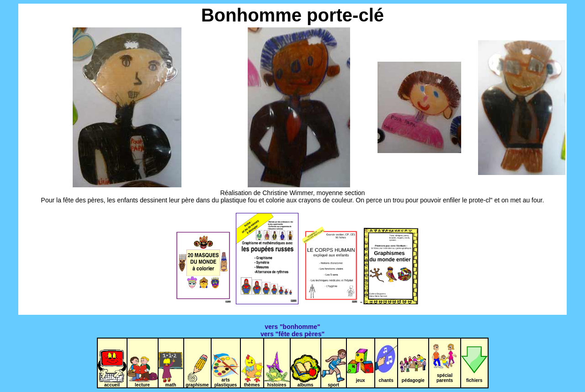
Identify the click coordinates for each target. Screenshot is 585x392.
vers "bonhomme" (292, 327)
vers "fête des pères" (292, 334)
